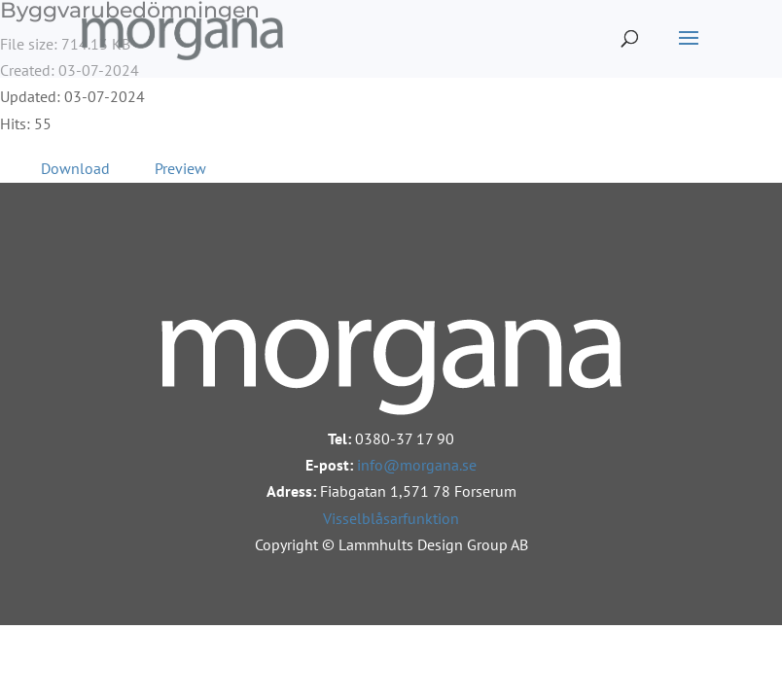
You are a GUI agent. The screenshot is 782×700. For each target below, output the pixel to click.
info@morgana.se (417, 465)
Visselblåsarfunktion (391, 518)
